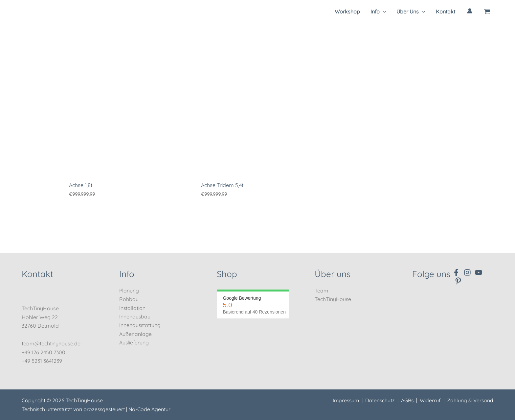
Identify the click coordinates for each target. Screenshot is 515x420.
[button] (378, 12)
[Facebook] (456, 272)
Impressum (344, 401)
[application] (383, 12)
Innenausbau (135, 316)
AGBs (406, 401)
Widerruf (430, 401)
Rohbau (129, 299)
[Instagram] (467, 272)
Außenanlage (135, 334)
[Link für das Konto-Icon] (470, 11)
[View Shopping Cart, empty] (487, 12)
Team (322, 291)
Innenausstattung (140, 325)
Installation (133, 308)
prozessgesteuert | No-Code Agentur (128, 409)
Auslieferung (134, 342)
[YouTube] (479, 272)
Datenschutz (379, 401)
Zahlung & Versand (470, 401)
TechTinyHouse (333, 299)
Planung (129, 291)
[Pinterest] (458, 281)
